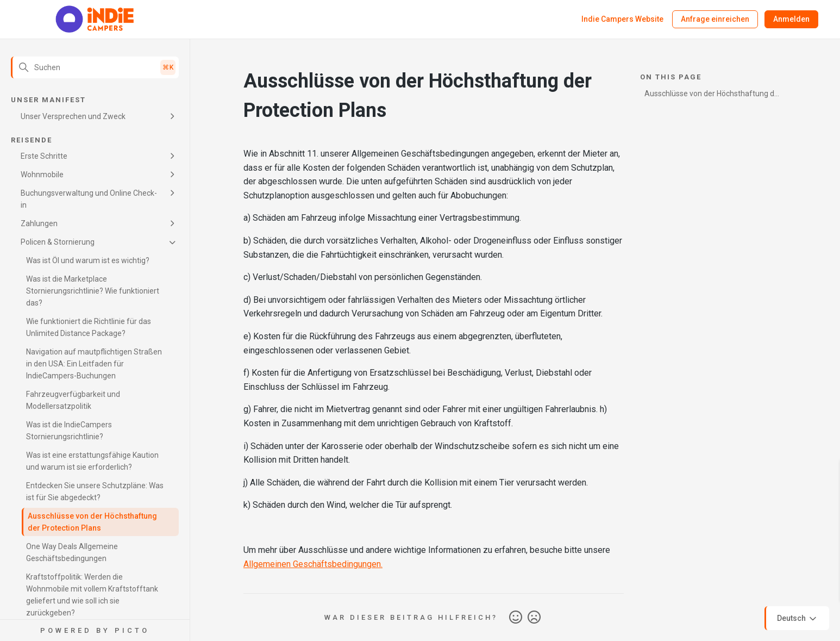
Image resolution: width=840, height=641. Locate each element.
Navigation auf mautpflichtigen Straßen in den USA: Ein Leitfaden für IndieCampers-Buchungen (94, 364)
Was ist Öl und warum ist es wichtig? (88, 260)
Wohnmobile (42, 175)
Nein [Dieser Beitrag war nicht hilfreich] (534, 618)
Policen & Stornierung (58, 242)
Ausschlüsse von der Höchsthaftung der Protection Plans (92, 522)
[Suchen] (95, 67)
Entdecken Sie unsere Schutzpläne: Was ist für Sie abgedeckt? (95, 491)
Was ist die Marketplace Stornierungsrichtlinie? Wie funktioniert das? (93, 291)
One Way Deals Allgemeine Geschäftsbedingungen (72, 552)
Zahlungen (39, 223)
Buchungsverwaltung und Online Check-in (89, 199)
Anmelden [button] (791, 19)
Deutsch (798, 619)
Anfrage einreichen (715, 19)
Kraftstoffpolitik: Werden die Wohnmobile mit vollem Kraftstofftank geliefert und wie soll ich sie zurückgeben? (92, 595)
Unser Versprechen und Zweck (73, 116)
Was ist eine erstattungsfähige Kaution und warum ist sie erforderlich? (92, 461)
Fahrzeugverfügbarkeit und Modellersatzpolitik (73, 400)
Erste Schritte (44, 156)
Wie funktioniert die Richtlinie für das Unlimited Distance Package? (89, 327)
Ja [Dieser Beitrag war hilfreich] (516, 618)
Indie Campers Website (622, 19)
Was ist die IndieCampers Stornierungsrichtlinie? (69, 431)
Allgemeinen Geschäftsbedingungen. (313, 564)
